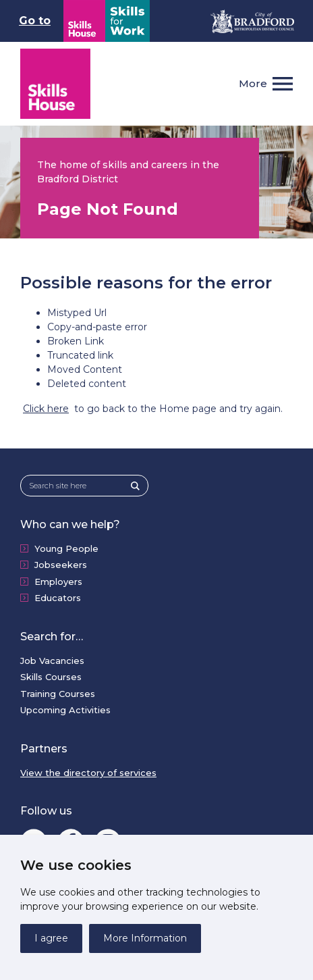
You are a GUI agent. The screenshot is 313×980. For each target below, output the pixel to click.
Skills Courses (51, 677)
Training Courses (58, 694)
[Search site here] (80, 486)
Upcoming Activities (65, 710)
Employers (58, 582)
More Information (145, 938)
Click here (46, 409)
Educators (58, 598)
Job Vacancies (52, 661)
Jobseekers (61, 565)
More (253, 83)
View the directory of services (88, 773)
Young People (66, 548)
